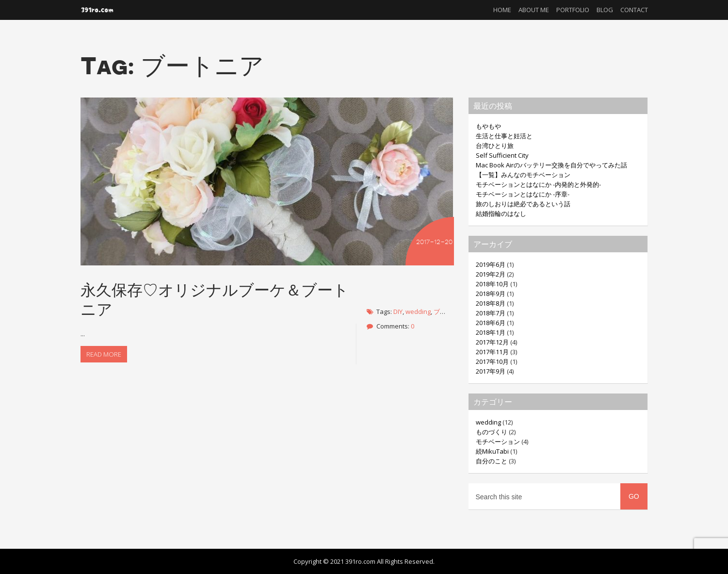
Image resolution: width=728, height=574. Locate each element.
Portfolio (573, 10)
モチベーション (498, 442)
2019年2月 (491, 274)
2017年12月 (492, 342)
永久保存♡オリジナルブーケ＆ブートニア (215, 299)
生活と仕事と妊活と (504, 136)
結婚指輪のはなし (501, 213)
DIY (398, 312)
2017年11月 (492, 352)
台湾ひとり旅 (495, 146)
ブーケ (443, 312)
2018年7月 (491, 313)
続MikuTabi (492, 451)
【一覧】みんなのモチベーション (523, 175)
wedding (418, 312)
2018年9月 (491, 294)
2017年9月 (491, 371)
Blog (605, 10)
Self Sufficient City (502, 155)
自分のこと (492, 461)
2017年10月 (492, 361)
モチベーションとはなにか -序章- (523, 194)
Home (502, 10)
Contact (634, 10)
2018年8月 (491, 303)
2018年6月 (491, 323)
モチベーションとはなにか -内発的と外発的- (538, 184)
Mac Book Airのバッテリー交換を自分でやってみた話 (551, 165)
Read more (104, 354)
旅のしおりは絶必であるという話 (523, 204)
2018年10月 (492, 284)
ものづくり (492, 432)
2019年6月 (491, 264)
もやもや (488, 126)
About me (534, 10)
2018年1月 (491, 332)
